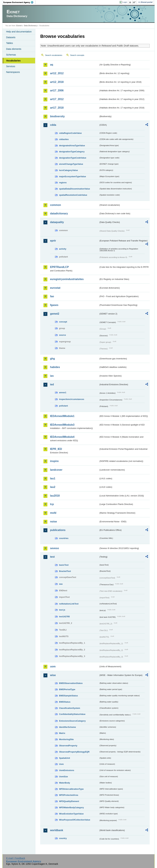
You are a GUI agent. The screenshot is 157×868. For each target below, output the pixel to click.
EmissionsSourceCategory (72, 721)
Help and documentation (19, 32)
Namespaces (13, 72)
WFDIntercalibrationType (71, 789)
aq (52, 65)
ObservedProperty (68, 746)
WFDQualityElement (69, 801)
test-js (62, 610)
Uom (61, 764)
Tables (9, 43)
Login (125, 2)
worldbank (57, 830)
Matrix (62, 733)
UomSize (63, 777)
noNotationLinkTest (69, 604)
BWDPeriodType (67, 689)
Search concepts (77, 55)
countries (64, 538)
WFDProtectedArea (69, 795)
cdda (53, 125)
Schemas (11, 55)
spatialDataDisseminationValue (74, 189)
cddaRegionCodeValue (70, 133)
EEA (19, 2)
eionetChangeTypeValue (71, 164)
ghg (52, 359)
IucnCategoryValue (68, 170)
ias (52, 376)
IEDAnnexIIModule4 (62, 437)
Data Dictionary (30, 26)
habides (55, 367)
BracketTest (65, 571)
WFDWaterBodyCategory (71, 807)
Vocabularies (13, 61)
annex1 (63, 392)
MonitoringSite (66, 739)
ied (52, 384)
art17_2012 (57, 99)
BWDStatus (65, 702)
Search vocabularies (54, 55)
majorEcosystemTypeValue (72, 176)
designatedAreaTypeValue (72, 146)
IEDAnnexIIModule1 (62, 416)
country (63, 838)
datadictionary (59, 213)
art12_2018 (57, 82)
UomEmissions (66, 770)
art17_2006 (57, 90)
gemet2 (55, 314)
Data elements (14, 49)
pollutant (63, 406)
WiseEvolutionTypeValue (71, 814)
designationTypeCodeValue (73, 158)
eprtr (53, 241)
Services (11, 66)
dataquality (57, 222)
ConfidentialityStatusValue (72, 714)
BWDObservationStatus (71, 683)
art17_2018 (57, 108)
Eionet (19, 26)
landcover (56, 470)
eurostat (55, 288)
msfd (53, 513)
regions (63, 183)
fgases (54, 305)
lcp (52, 504)
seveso (54, 548)
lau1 (53, 478)
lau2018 (55, 496)
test (52, 557)
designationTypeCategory (72, 152)
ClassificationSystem (70, 708)
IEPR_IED (56, 449)
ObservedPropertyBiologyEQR (74, 752)
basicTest (64, 565)
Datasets (11, 37)
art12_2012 (57, 73)
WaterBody (64, 783)
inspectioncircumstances (72, 399)
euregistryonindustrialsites (67, 279)
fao (52, 296)
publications (58, 530)
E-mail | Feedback (16, 858)
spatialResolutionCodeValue (73, 195)
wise (53, 675)
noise (53, 522)
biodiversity (57, 116)
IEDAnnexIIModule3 (62, 425)
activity (63, 249)
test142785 (64, 617)
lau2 (53, 487)
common (55, 205)
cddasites (64, 139)
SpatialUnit (64, 758)
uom (53, 666)
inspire (54, 461)
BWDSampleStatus (68, 696)
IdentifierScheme (67, 727)
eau (61, 584)
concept (63, 322)
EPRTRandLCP (59, 267)
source (62, 335)
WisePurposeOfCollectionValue (74, 820)
